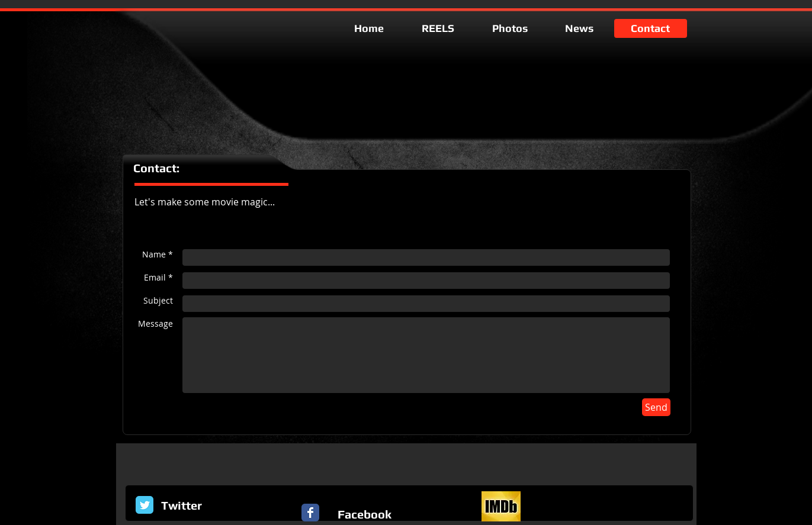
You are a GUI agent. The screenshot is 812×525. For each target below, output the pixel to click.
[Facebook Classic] (310, 513)
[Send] (656, 407)
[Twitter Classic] (145, 505)
